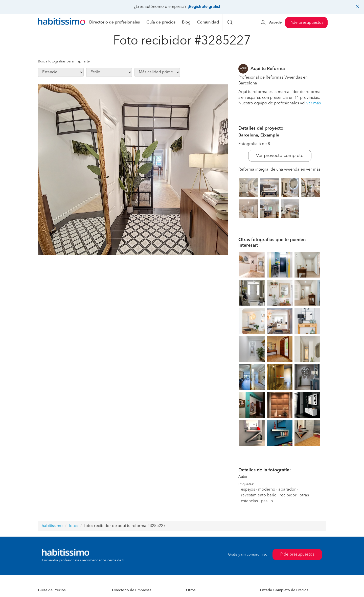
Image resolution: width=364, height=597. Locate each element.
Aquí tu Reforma (268, 69)
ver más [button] (314, 103)
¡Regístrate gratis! (204, 7)
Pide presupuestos (306, 23)
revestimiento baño (259, 495)
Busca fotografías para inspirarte (64, 61)
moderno (267, 490)
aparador (287, 490)
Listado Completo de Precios (284, 590)
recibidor (288, 495)
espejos (248, 490)
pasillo (267, 501)
